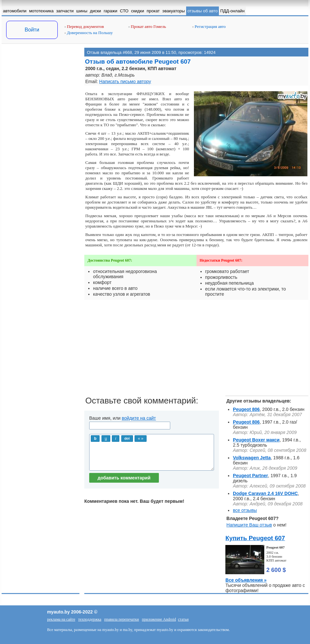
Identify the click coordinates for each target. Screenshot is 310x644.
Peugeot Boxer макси (256, 440)
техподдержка (90, 619)
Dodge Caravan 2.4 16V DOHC (265, 493)
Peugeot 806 (246, 409)
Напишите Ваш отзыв (249, 525)
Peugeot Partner (250, 476)
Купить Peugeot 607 (255, 538)
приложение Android (159, 619)
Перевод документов (84, 26)
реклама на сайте (61, 619)
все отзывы (245, 510)
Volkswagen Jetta (252, 458)
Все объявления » (246, 580)
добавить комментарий (124, 478)
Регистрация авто (209, 26)
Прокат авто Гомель (147, 26)
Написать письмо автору (125, 81)
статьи (183, 619)
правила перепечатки (121, 619)
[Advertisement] (41, 113)
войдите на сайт (139, 418)
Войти (32, 30)
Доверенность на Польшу (89, 33)
